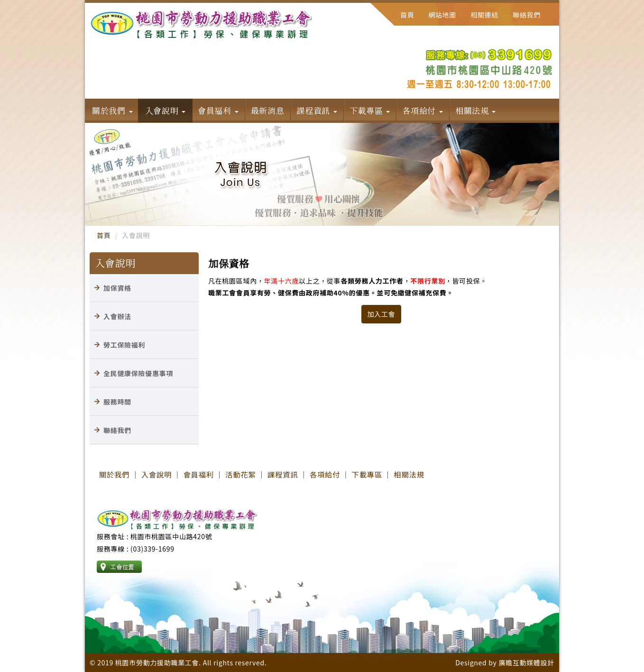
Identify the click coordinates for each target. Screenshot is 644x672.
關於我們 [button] (112, 110)
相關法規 (409, 474)
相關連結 (484, 15)
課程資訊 (283, 474)
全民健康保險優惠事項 (138, 373)
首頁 (407, 15)
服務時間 (117, 402)
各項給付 (325, 474)
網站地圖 (442, 15)
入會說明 (156, 474)
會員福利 (199, 474)
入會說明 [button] (166, 110)
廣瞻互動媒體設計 (526, 663)
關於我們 (114, 474)
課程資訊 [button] (317, 110)
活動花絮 (240, 474)
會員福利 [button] (218, 110)
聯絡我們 (527, 15)
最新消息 (268, 110)
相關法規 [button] (476, 110)
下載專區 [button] (370, 110)
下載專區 (367, 474)
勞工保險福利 (124, 345)
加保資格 (117, 288)
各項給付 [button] (423, 110)
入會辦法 (117, 316)
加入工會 (382, 314)
